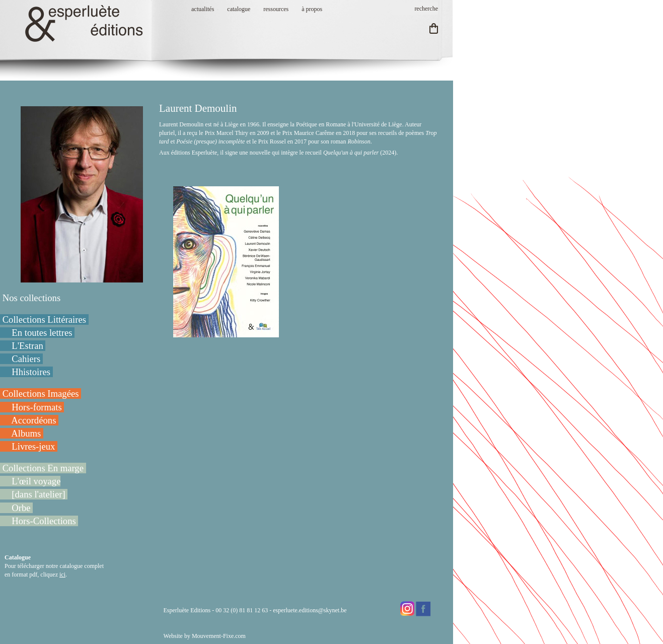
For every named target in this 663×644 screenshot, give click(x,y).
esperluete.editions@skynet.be (310, 610)
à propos (312, 9)
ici (62, 575)
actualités (203, 9)
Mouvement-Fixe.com (219, 636)
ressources (276, 9)
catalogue (239, 9)
